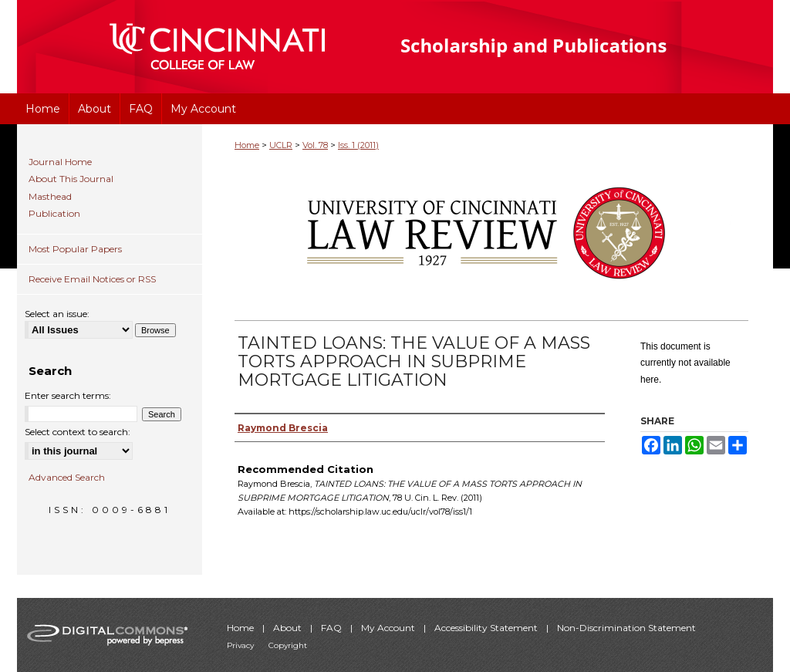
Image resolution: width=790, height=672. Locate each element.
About (289, 628)
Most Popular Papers (75, 249)
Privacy (241, 645)
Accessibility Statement (487, 628)
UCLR (281, 145)
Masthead (50, 197)
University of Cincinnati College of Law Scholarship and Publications (561, 47)
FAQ (333, 628)
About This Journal (71, 179)
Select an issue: (57, 314)
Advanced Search (67, 477)
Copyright (288, 645)
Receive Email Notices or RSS (92, 279)
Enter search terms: (68, 395)
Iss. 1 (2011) (358, 145)
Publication (54, 214)
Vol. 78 (315, 145)
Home (247, 145)
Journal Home (60, 162)
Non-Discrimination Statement (626, 628)
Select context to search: (78, 432)
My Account (389, 628)
